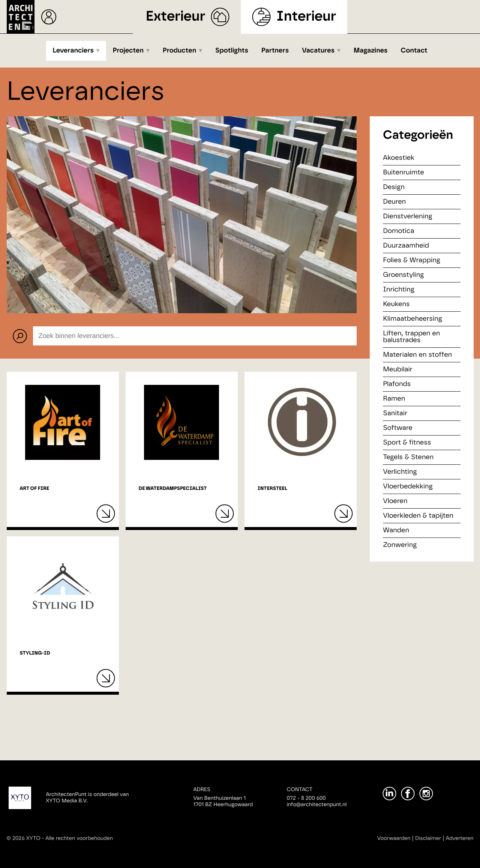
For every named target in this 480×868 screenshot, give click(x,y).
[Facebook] (408, 794)
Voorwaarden (394, 838)
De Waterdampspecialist (173, 489)
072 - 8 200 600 (306, 798)
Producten (180, 51)
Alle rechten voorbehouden (79, 838)
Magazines (371, 51)
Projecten (128, 51)
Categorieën (418, 135)
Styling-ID (35, 653)
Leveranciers (73, 51)
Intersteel (272, 489)
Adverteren (460, 838)
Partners (275, 51)
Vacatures (318, 51)
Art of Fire (34, 489)
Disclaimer (428, 838)
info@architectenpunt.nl (317, 805)
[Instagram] (426, 794)
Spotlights (232, 51)
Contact (414, 51)
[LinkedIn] (389, 794)
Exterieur (176, 17)
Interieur (306, 17)
